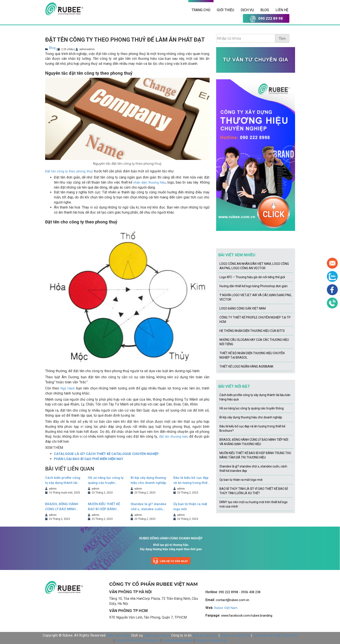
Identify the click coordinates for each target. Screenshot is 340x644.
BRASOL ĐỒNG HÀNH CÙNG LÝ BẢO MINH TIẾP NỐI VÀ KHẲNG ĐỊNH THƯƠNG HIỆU (62, 507)
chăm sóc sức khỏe (235, 635)
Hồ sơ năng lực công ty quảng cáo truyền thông (106, 480)
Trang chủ (201, 10)
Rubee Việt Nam (226, 608)
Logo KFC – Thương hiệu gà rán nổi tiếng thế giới (252, 277)
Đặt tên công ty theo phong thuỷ (69, 171)
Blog (265, 10)
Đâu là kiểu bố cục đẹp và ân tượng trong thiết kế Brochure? (191, 480)
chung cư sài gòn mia (211, 640)
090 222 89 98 (266, 19)
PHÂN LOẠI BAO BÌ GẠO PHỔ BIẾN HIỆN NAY (89, 459)
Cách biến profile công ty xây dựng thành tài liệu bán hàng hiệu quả (63, 480)
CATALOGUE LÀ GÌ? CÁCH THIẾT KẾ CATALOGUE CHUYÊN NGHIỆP (106, 454)
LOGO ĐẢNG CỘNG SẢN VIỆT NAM (243, 308)
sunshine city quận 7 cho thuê (275, 635)
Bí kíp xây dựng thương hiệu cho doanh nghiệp (148, 480)
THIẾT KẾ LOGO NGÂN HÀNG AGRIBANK (246, 366)
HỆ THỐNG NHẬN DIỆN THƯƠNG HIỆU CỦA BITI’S (252, 331)
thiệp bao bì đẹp (118, 635)
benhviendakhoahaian (178, 640)
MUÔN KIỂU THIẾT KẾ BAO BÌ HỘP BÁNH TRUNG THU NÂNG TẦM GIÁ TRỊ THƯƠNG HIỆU (105, 507)
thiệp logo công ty (157, 635)
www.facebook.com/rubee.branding (247, 616)
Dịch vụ (247, 10)
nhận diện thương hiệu (149, 182)
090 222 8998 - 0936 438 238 (240, 592)
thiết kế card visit (205, 635)
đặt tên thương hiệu (174, 437)
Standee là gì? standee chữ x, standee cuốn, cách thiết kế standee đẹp (149, 507)
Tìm (282, 39)
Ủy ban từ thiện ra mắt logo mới (190, 507)
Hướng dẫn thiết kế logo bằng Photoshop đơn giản (254, 286)
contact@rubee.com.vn (232, 600)
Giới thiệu (225, 10)
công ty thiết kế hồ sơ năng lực (137, 640)
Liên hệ (282, 10)
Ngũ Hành (68, 388)
